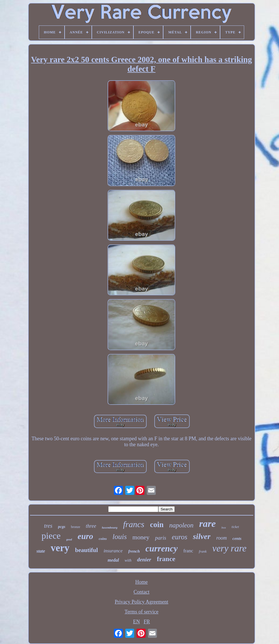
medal (113, 560)
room (221, 538)
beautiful (87, 550)
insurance (113, 551)
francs (134, 524)
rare (207, 524)
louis (120, 537)
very (60, 548)
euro (85, 536)
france (166, 559)
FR (147, 622)
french (134, 551)
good (69, 539)
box (224, 527)
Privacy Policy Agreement (141, 602)
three (91, 526)
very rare (230, 548)
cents (237, 538)
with (128, 560)
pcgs (62, 527)
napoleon (181, 525)
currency (162, 549)
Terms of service (142, 612)
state (41, 551)
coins (103, 539)
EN (137, 622)
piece (51, 536)
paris (160, 538)
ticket (235, 527)
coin (157, 525)
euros (180, 537)
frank (203, 551)
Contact (142, 592)
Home (142, 582)
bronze (75, 527)
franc (188, 551)
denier (144, 560)
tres (48, 526)
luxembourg (109, 527)
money (141, 537)
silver (202, 536)
